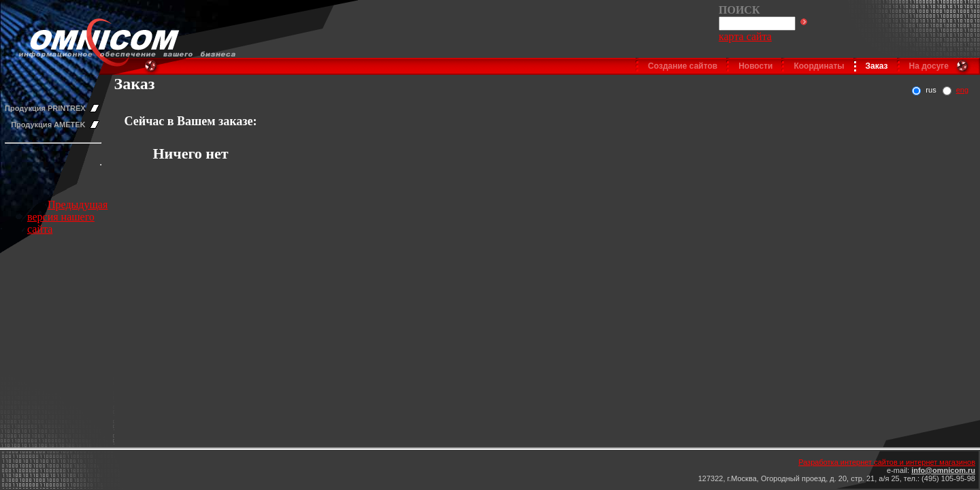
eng (962, 90)
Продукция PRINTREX (45, 108)
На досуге (929, 66)
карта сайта (745, 36)
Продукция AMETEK (48, 125)
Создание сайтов (683, 66)
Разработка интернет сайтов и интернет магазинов (887, 462)
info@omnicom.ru (943, 470)
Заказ (877, 66)
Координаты (819, 66)
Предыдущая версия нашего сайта (67, 217)
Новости (755, 66)
